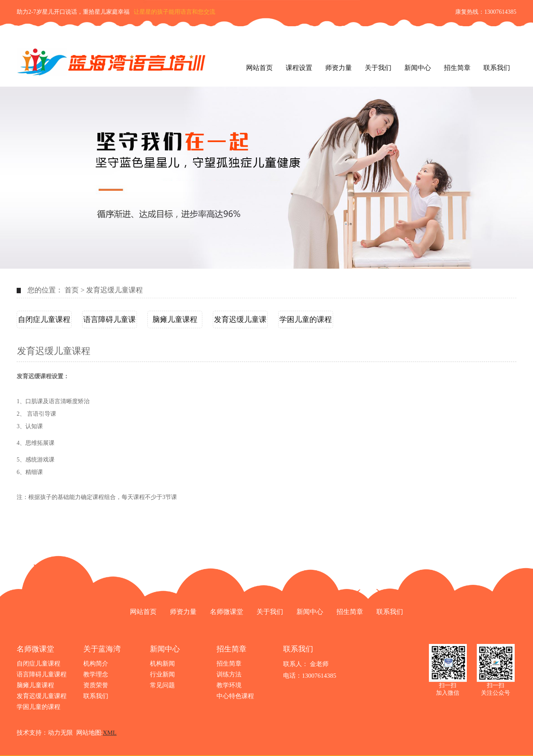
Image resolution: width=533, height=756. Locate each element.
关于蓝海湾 (102, 649)
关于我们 (378, 68)
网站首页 (259, 68)
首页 (72, 290)
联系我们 (497, 68)
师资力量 (339, 68)
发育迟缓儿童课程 (115, 290)
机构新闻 (162, 664)
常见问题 (162, 685)
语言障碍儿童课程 (110, 322)
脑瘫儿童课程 (175, 319)
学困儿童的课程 (306, 319)
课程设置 (299, 68)
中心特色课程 (235, 696)
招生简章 (457, 68)
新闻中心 (418, 68)
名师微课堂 (227, 612)
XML (110, 733)
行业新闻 (162, 674)
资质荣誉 (96, 685)
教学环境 (229, 685)
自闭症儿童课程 (44, 319)
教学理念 (96, 674)
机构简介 (96, 664)
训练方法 (229, 674)
